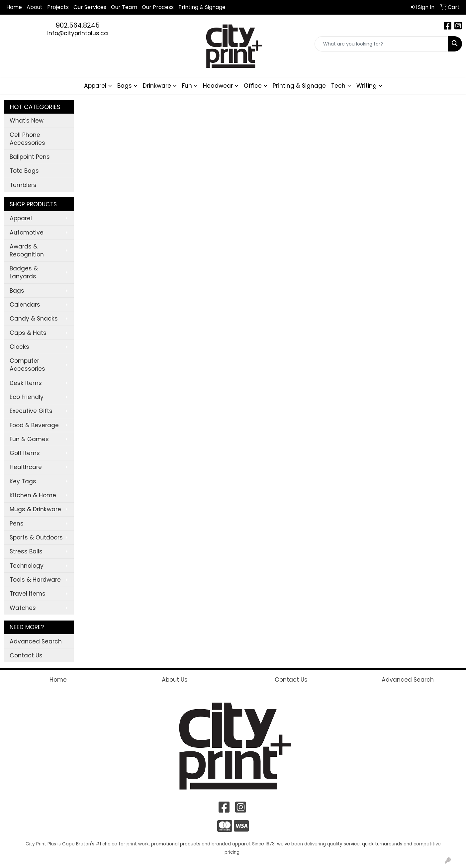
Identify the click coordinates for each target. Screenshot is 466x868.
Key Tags (23, 481)
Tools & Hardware (35, 580)
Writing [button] (367, 86)
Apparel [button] (95, 86)
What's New (27, 121)
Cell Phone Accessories (27, 139)
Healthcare (26, 467)
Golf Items (25, 453)
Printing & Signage (299, 86)
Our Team (124, 7)
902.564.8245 (78, 25)
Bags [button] (125, 86)
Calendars (25, 305)
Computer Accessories (27, 365)
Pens (17, 524)
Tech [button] (338, 86)
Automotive (27, 233)
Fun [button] (187, 86)
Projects (58, 7)
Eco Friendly (27, 397)
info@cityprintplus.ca (78, 33)
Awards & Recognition (27, 250)
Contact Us (26, 655)
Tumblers (23, 185)
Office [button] (253, 86)
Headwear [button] (218, 86)
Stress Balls (26, 551)
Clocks (19, 347)
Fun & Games (29, 439)
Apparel (21, 218)
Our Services (90, 7)
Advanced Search (36, 641)
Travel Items (28, 594)
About (35, 7)
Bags (17, 291)
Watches (23, 608)
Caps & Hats (28, 333)
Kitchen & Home (33, 495)
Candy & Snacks (34, 319)
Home (14, 7)
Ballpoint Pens (30, 157)
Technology (27, 566)
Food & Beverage (34, 425)
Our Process (158, 7)
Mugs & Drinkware (35, 509)
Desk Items (26, 383)
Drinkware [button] (157, 86)
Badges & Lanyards (24, 272)
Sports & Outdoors (36, 537)
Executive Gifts (31, 411)
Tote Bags (24, 171)
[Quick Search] (381, 44)
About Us (175, 680)
